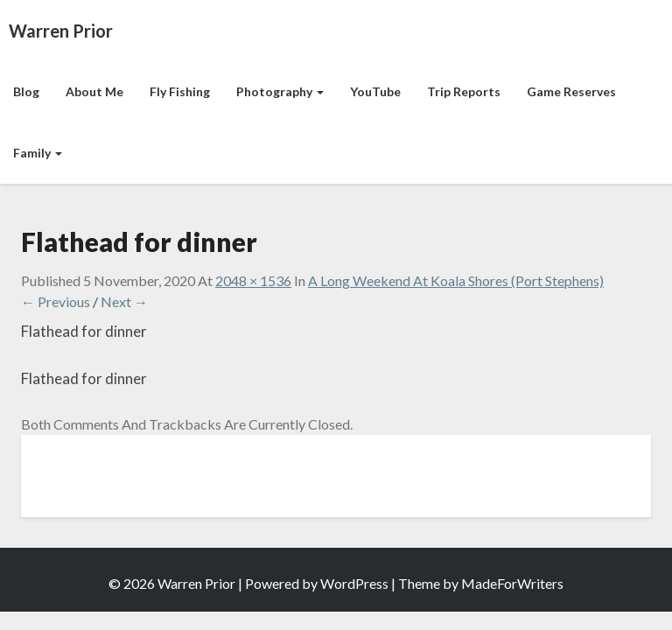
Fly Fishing (180, 91)
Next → (124, 301)
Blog (26, 91)
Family (38, 153)
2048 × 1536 (253, 280)
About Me (94, 91)
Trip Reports (464, 91)
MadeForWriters (512, 583)
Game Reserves (571, 91)
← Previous (56, 301)
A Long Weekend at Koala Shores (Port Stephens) (456, 280)
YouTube (375, 91)
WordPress (354, 583)
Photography (280, 91)
